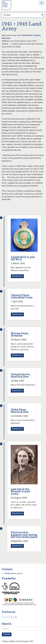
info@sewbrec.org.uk (13, 573)
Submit (7, 634)
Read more (17, 276)
